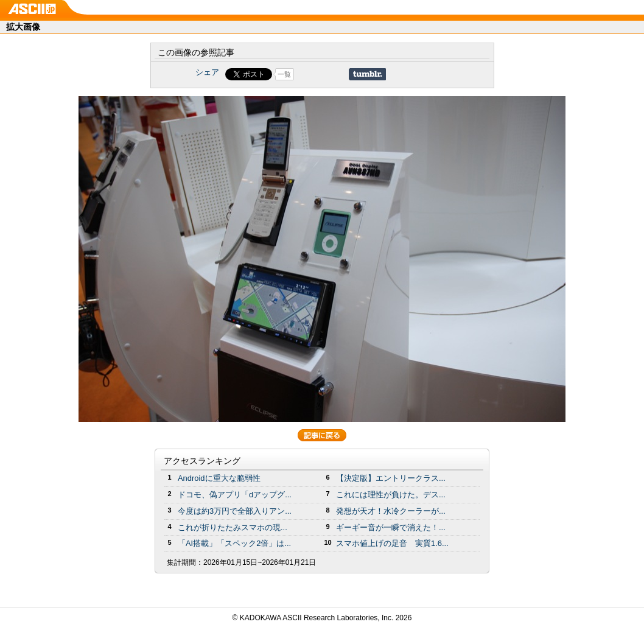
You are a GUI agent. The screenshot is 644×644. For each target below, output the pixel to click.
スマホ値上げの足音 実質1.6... (392, 543)
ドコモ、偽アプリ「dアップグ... (235, 495)
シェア (207, 72)
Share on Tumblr (367, 74)
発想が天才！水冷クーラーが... (391, 511)
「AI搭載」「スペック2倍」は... (234, 543)
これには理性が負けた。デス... (391, 495)
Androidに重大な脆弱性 (219, 478)
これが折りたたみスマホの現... (233, 527)
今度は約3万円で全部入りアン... (235, 511)
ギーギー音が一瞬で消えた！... (391, 527)
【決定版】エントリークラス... (391, 478)
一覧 (284, 74)
